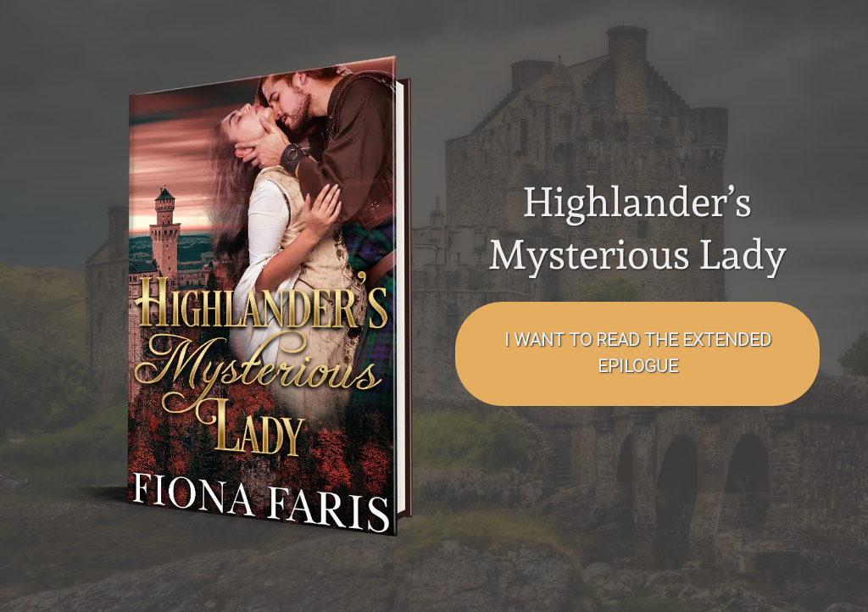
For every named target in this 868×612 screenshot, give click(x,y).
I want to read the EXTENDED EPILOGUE (638, 353)
